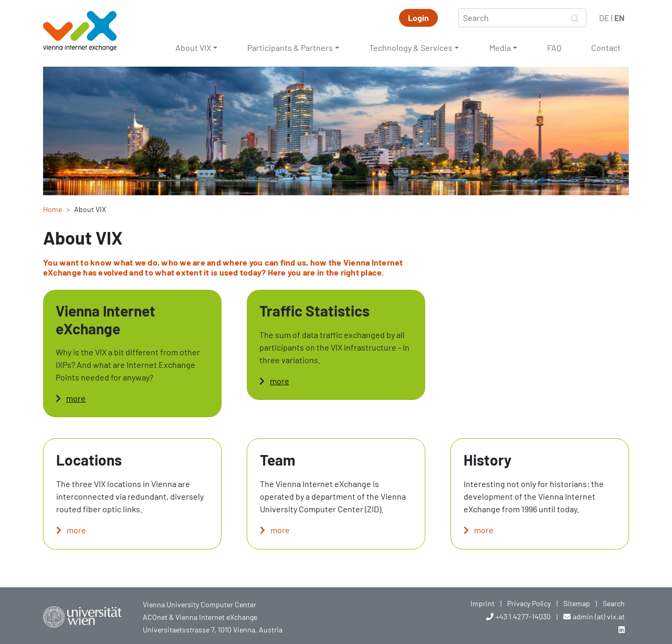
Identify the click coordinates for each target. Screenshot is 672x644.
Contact (606, 47)
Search (614, 603)
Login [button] (418, 18)
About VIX (193, 47)
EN (619, 18)
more (76, 398)
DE (604, 18)
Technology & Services (411, 47)
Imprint (482, 603)
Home (52, 209)
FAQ (554, 47)
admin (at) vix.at (599, 616)
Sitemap (577, 603)
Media (500, 47)
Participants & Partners (290, 47)
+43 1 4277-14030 (523, 616)
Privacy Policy (529, 603)
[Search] (511, 18)
